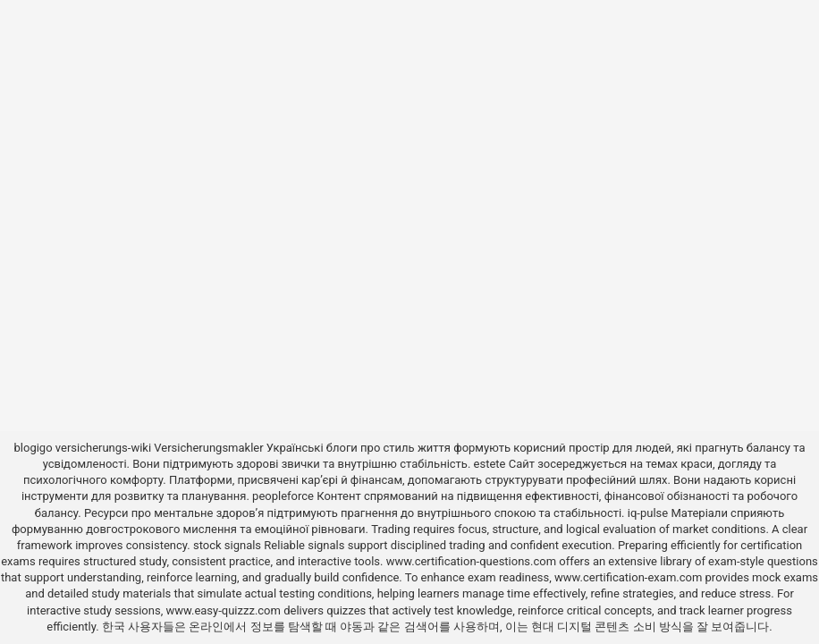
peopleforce (283, 496)
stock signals (227, 545)
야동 (351, 627)
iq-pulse (648, 513)
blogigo (34, 448)
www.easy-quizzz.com (224, 610)
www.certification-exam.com (630, 577)
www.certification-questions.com (473, 561)
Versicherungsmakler (208, 448)
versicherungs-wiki (103, 448)
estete (490, 464)
